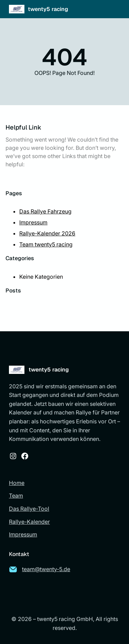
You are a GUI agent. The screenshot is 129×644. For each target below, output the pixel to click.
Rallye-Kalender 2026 (47, 233)
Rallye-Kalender (29, 522)
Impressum (33, 222)
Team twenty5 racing (46, 244)
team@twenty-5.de (46, 569)
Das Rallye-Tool (29, 509)
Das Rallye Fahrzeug (45, 211)
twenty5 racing (48, 9)
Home (17, 483)
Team (16, 496)
